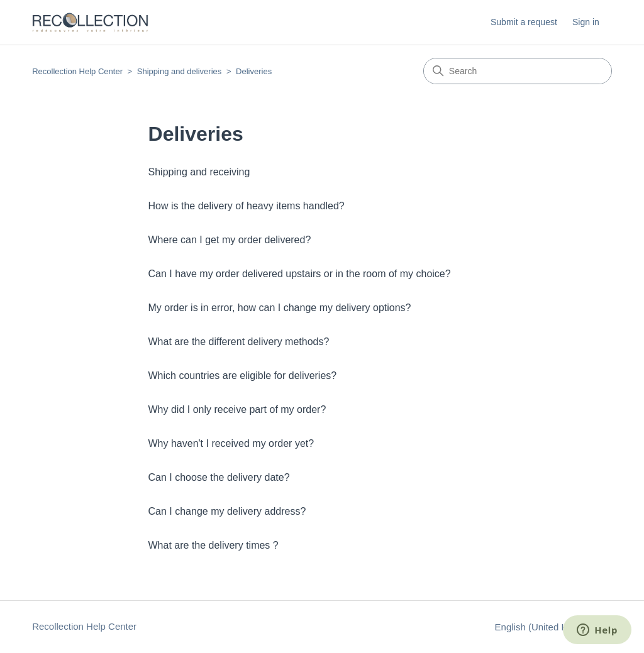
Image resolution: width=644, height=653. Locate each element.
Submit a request (524, 22)
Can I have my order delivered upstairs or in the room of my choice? (300, 274)
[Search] (518, 71)
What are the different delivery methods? (239, 342)
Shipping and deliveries (179, 71)
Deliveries (254, 71)
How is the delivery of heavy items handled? (247, 206)
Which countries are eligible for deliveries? (243, 376)
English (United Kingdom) (553, 627)
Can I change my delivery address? (227, 511)
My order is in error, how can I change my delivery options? (280, 308)
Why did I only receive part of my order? (237, 409)
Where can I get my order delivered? (230, 240)
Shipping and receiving (199, 172)
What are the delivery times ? (214, 545)
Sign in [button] (586, 22)
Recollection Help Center (77, 71)
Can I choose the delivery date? (219, 477)
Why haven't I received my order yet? (231, 443)
